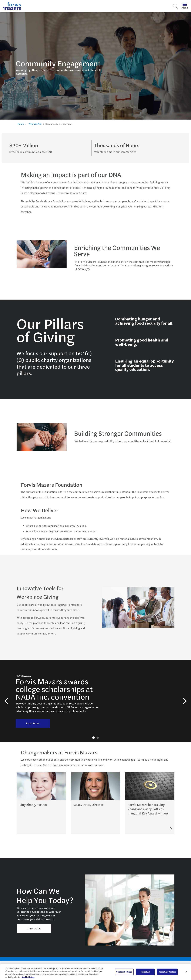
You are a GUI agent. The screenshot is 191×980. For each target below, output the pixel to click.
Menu (185, 6)
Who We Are (35, 124)
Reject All (145, 972)
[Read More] (159, 829)
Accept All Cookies (167, 972)
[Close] (186, 971)
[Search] (175, 6)
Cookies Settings (124, 972)
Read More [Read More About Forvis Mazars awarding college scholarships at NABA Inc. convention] (33, 717)
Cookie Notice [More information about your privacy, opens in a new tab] (28, 977)
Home (21, 124)
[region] (95, 972)
